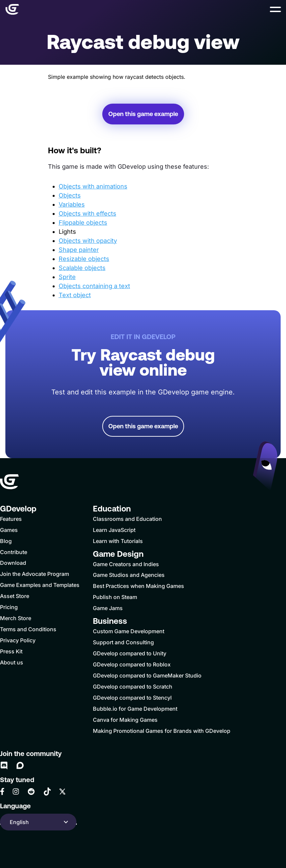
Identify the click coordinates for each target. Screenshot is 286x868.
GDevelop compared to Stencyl (132, 698)
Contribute (14, 552)
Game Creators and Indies (126, 564)
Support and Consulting (123, 642)
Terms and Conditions (28, 629)
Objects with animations (93, 186)
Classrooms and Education (127, 519)
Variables (72, 204)
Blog (6, 541)
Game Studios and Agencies (129, 575)
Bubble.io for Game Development (135, 709)
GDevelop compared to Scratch (133, 687)
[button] (275, 9)
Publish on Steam (115, 597)
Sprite (67, 277)
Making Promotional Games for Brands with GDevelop (162, 731)
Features (11, 519)
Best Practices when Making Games (138, 586)
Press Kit (11, 651)
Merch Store (16, 618)
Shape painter (79, 250)
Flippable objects (83, 223)
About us (12, 662)
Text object (75, 295)
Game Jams (108, 608)
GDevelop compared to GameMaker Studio (147, 675)
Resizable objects (84, 259)
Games (9, 530)
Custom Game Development (129, 631)
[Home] (12, 9)
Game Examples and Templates (40, 585)
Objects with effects (88, 213)
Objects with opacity (88, 241)
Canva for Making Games (125, 720)
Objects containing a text (94, 286)
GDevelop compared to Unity (130, 653)
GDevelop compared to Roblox (132, 664)
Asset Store (15, 596)
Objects (70, 195)
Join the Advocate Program (35, 574)
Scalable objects (82, 268)
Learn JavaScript (114, 530)
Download (13, 563)
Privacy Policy (18, 640)
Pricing (9, 607)
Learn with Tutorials (118, 541)
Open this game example (143, 114)
